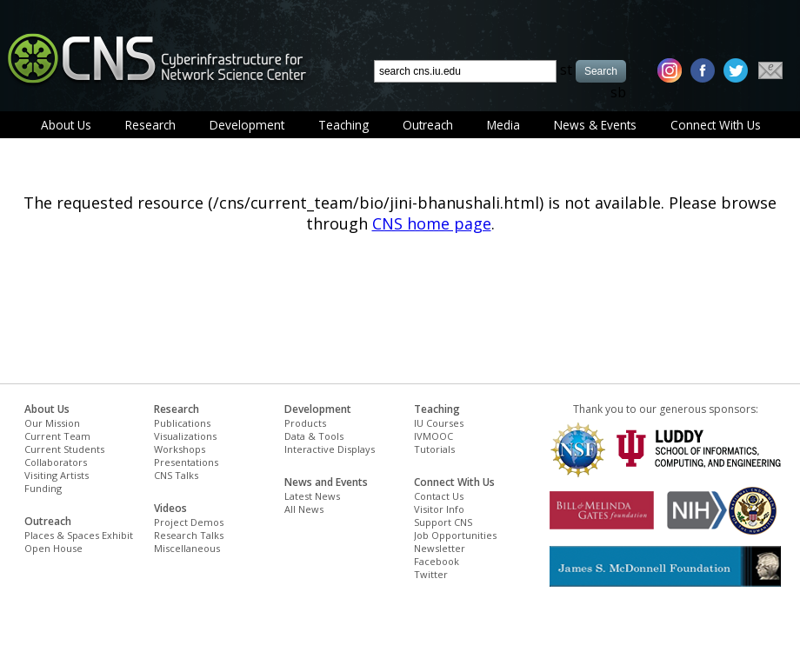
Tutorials (434, 449)
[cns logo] (157, 58)
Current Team (57, 436)
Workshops (180, 449)
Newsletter (440, 548)
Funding (43, 488)
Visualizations (185, 436)
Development (247, 125)
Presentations (186, 462)
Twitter (431, 574)
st (566, 70)
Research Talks (189, 535)
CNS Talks (176, 475)
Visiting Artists (57, 475)
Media (503, 125)
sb (618, 92)
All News (304, 509)
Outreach (428, 125)
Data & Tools (314, 436)
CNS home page (432, 223)
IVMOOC (433, 436)
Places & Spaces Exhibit (79, 535)
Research (150, 125)
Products (305, 423)
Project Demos (189, 522)
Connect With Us (716, 125)
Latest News (312, 496)
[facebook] (703, 70)
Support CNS (443, 522)
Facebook (437, 561)
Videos (170, 508)
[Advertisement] (225, 634)
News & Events (595, 125)
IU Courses (439, 423)
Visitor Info (439, 509)
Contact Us (439, 496)
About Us (66, 125)
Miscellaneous (187, 548)
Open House (53, 548)
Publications (182, 423)
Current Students (64, 449)
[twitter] (736, 70)
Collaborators (56, 462)
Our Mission (52, 423)
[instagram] (670, 70)
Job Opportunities (455, 535)
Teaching (343, 125)
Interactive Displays (330, 449)
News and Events (326, 482)
